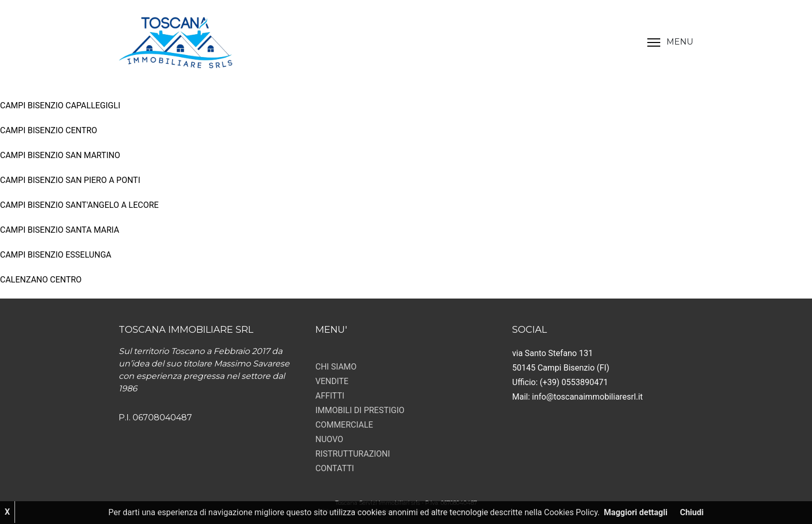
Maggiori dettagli (636, 512)
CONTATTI (335, 468)
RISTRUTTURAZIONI (353, 454)
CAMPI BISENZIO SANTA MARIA (60, 230)
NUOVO (329, 439)
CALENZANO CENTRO (41, 280)
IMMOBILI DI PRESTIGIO (360, 410)
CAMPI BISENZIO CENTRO (49, 130)
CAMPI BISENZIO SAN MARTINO (60, 155)
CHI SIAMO (336, 367)
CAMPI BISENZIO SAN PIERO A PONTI (70, 180)
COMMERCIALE (344, 425)
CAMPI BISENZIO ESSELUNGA (56, 255)
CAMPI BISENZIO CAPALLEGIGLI (60, 105)
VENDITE (332, 381)
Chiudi (692, 512)
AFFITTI (330, 396)
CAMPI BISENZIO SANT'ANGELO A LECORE (79, 205)
